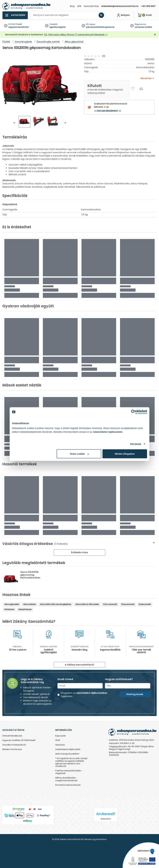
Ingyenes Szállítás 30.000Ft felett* (19, 740)
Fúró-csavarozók (110, 604)
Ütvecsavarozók (128, 604)
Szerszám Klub (91, 6)
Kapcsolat (60, 736)
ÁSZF (58, 740)
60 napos (91, 24)
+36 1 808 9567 (148, 6)
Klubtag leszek (135, 694)
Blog (72, 6)
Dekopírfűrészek (25, 609)
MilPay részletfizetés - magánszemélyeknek (66, 779)
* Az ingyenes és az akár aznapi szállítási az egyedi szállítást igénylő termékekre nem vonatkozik (71, 762)
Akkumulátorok (30, 604)
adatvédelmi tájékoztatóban (92, 693)
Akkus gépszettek (12, 604)
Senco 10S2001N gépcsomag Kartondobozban (30, 575)
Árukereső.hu (106, 819)
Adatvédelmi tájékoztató (68, 749)
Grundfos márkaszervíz (14, 745)
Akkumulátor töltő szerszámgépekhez (56, 604)
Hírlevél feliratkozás (12, 736)
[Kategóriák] (15, 15)
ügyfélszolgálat (58, 27)
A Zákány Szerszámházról (79, 665)
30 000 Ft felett (15, 24)
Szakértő (53, 24)
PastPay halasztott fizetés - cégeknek (69, 772)
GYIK (79, 6)
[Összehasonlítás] (141, 89)
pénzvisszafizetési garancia (100, 27)
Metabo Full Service (12, 749)
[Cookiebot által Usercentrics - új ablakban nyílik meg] (133, 412)
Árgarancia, (140, 24)
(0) (104, 56)
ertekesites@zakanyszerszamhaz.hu (120, 6)
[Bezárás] (155, 35)
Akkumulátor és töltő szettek (87, 604)
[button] (14, 123)
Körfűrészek (9, 609)
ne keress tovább (143, 27)
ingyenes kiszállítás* (19, 27)
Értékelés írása (79, 552)
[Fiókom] (123, 15)
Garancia (60, 745)
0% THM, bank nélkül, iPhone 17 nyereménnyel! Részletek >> (76, 35)
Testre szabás (79, 454)
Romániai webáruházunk (68, 785)
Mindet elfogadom (125, 454)
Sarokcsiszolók (145, 604)
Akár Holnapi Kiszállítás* (67, 754)
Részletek (136, 444)
